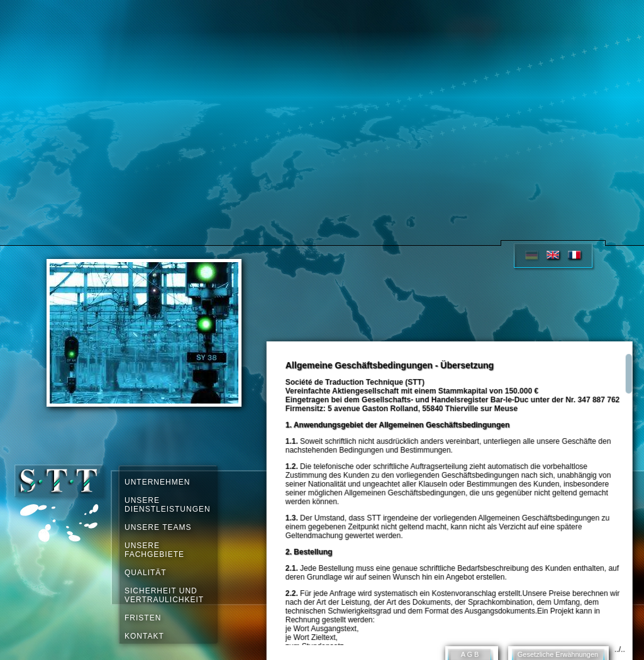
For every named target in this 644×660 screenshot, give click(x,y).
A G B (470, 654)
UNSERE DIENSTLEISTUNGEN (167, 505)
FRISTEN (143, 618)
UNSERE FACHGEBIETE (154, 550)
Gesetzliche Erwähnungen (558, 654)
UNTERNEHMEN (157, 482)
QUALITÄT (146, 573)
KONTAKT (144, 636)
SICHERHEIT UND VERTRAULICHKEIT (164, 595)
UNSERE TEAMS (158, 527)
